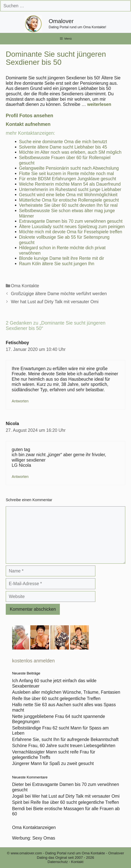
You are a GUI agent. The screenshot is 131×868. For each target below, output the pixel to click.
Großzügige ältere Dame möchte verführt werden (59, 294)
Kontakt (77, 862)
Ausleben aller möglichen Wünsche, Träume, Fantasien (66, 692)
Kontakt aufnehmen (28, 124)
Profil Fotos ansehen (29, 115)
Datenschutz (58, 862)
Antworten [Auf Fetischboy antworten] (20, 401)
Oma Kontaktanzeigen (34, 827)
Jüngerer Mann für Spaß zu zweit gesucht (53, 763)
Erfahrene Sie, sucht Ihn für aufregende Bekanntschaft (65, 739)
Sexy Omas (44, 838)
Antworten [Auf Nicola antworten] (20, 477)
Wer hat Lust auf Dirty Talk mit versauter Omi (55, 302)
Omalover (61, 21)
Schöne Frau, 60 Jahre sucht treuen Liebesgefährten (64, 746)
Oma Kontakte (25, 286)
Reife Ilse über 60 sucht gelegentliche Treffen (56, 699)
